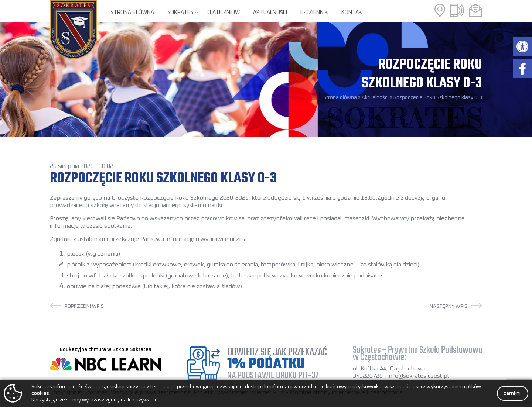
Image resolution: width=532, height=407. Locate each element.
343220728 (368, 376)
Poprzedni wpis (84, 306)
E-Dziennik (314, 13)
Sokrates (180, 13)
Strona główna (132, 13)
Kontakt (354, 13)
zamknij (513, 393)
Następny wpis (449, 306)
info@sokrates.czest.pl (418, 376)
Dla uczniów (223, 13)
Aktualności (270, 13)
